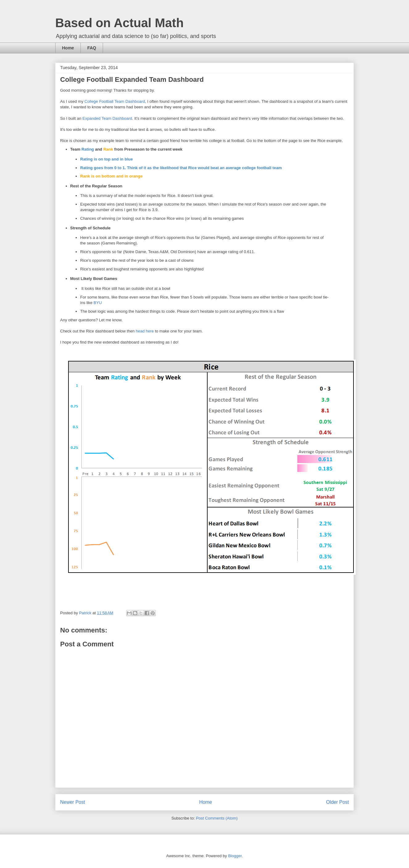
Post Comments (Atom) (217, 818)
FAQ (92, 48)
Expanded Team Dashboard (107, 118)
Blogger (235, 856)
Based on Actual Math (119, 23)
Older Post (337, 802)
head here (145, 331)
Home (68, 48)
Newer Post (73, 802)
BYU (98, 303)
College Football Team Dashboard (115, 101)
